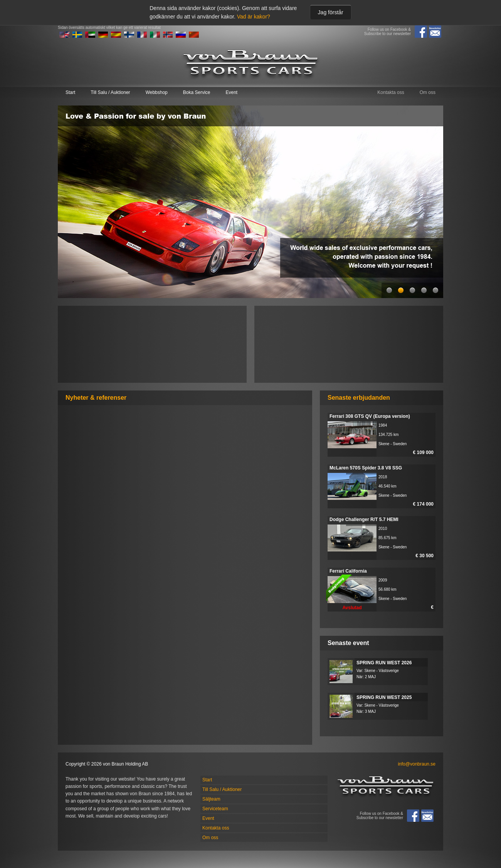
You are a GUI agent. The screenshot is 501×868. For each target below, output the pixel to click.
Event (231, 92)
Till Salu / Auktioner (110, 92)
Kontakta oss (391, 92)
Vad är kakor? (254, 17)
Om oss (428, 92)
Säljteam (211, 799)
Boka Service (197, 92)
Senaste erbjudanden (359, 398)
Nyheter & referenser (96, 398)
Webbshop (157, 92)
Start (70, 92)
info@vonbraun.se (417, 764)
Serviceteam (215, 809)
